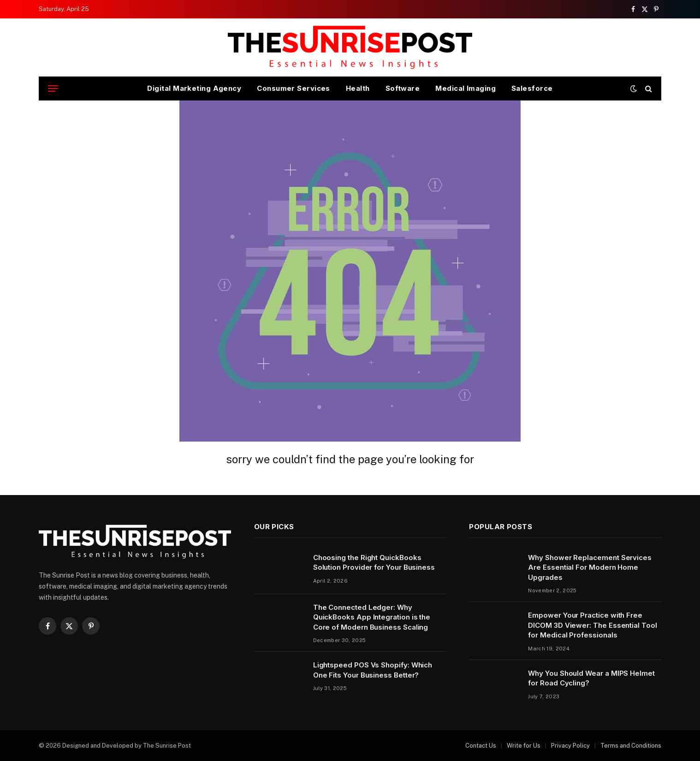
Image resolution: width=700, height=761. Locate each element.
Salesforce (532, 88)
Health (358, 88)
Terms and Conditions (631, 746)
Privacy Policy (570, 746)
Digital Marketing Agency (194, 88)
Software (403, 88)
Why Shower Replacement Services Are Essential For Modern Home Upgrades (590, 567)
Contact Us (481, 746)
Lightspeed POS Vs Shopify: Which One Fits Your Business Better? (373, 670)
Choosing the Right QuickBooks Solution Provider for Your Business (374, 562)
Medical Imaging (466, 88)
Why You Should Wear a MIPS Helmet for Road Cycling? (591, 678)
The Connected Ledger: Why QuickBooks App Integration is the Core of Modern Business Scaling (372, 617)
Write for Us (524, 746)
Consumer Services (294, 88)
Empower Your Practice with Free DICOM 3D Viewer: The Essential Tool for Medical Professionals (592, 625)
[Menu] (53, 89)
